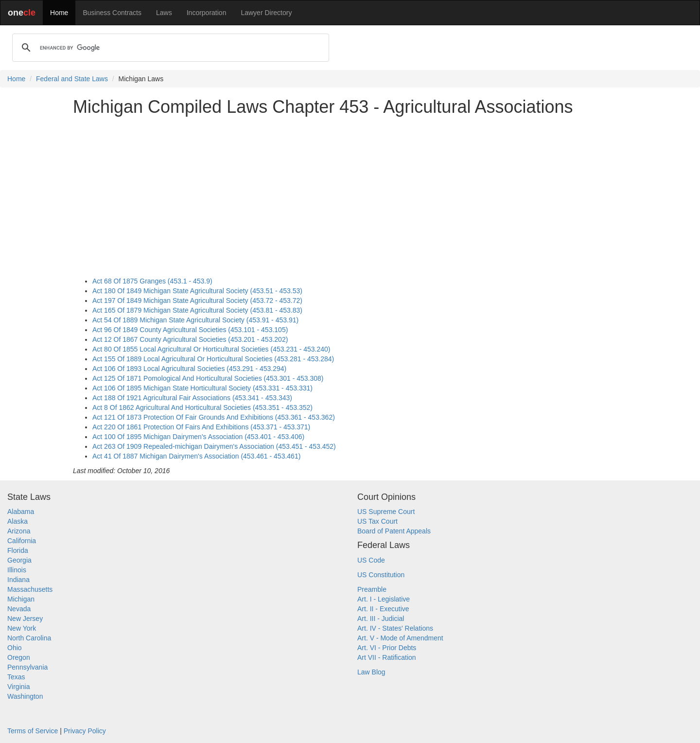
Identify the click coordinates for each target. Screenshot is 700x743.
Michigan (21, 599)
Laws (164, 13)
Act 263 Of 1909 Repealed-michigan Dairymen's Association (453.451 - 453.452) (214, 446)
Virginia (18, 687)
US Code (371, 560)
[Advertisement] (350, 192)
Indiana (18, 580)
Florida (18, 550)
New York (22, 628)
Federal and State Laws (72, 79)
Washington (25, 696)
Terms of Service (33, 731)
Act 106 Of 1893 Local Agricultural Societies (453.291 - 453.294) (189, 369)
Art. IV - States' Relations (395, 628)
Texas (16, 677)
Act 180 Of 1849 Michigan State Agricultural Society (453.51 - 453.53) (197, 291)
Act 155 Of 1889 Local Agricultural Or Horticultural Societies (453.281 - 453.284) (213, 359)
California (22, 541)
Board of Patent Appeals (394, 531)
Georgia (19, 560)
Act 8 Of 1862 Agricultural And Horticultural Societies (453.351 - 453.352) (202, 407)
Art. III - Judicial (381, 619)
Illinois (17, 570)
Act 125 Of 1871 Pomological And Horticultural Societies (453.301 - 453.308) (208, 378)
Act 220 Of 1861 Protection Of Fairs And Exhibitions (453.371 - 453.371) (201, 427)
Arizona (19, 531)
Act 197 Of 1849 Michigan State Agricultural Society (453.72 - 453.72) (197, 301)
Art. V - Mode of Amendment (400, 638)
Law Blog (371, 672)
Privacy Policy (85, 731)
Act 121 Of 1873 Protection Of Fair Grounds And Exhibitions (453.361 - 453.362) (214, 417)
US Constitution (381, 575)
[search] (169, 48)
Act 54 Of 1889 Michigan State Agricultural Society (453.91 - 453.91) (195, 320)
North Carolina (29, 638)
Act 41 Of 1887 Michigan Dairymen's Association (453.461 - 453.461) (196, 456)
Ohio (15, 648)
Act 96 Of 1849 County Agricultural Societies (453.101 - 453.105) (190, 330)
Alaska (17, 521)
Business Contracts (112, 13)
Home (59, 13)
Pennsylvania (27, 667)
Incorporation (207, 13)
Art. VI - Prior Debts (387, 648)
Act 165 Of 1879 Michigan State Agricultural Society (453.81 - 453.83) (197, 310)
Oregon (19, 657)
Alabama (21, 512)
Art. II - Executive (383, 609)
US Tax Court (377, 521)
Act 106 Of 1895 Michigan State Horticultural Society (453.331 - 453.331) (202, 388)
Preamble (372, 589)
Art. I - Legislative (384, 599)
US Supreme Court (386, 512)
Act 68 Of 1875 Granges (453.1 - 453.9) (152, 281)
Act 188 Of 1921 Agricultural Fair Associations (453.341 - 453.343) (192, 398)
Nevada (19, 609)
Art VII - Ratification (387, 657)
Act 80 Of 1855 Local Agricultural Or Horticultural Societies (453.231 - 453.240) (211, 349)
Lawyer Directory (266, 13)
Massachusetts (30, 589)
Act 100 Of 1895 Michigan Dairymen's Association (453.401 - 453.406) (198, 437)
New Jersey (25, 619)
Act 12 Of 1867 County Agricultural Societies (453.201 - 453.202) (190, 339)
